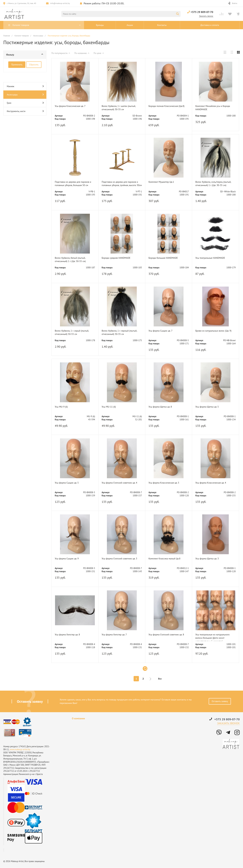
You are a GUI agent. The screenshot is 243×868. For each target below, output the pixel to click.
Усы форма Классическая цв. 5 (167, 483)
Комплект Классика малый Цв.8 (168, 559)
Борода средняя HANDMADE (119, 258)
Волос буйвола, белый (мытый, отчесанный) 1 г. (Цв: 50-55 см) (73, 260)
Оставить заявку (220, 701)
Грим (25, 103)
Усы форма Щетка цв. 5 (210, 407)
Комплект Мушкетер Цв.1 (164, 182)
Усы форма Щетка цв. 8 (163, 407)
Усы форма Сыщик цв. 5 (69, 483)
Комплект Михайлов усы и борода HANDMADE (211, 108)
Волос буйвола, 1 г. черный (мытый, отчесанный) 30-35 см (120, 333)
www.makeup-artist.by (20, 749)
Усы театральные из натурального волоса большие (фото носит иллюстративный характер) (214, 637)
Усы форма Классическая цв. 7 (73, 106)
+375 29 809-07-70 (202, 12)
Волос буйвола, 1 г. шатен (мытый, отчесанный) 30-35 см (120, 108)
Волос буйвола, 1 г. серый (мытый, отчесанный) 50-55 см (73, 333)
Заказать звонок (228, 723)
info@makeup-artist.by (60, 3)
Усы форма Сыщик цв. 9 (69, 559)
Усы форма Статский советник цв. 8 (169, 637)
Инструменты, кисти (25, 111)
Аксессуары (25, 94)
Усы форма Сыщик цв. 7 (163, 331)
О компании (78, 719)
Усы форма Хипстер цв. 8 (70, 635)
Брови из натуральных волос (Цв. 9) (215, 333)
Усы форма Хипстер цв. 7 (117, 635)
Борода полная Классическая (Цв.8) (166, 108)
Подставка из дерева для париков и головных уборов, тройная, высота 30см (119, 184)
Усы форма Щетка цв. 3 (210, 559)
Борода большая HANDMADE (166, 258)
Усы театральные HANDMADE (213, 258)
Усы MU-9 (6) (63, 407)
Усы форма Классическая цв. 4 (214, 483)
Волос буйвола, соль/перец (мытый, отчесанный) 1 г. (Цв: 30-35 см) (215, 184)
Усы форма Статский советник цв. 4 (122, 485)
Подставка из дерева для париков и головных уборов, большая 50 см (72, 184)
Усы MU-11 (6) (111, 407)
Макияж (25, 86)
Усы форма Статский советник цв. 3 (122, 561)
